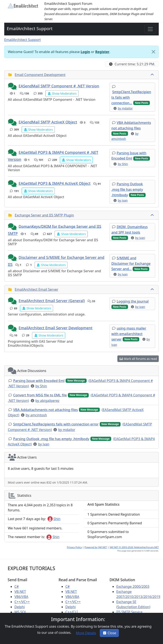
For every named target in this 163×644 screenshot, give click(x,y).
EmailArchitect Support (30, 29)
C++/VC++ (22, 602)
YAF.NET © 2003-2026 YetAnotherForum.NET (134, 547)
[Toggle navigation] (150, 29)
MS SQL (20, 612)
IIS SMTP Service (129, 612)
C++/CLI (72, 612)
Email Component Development (40, 75)
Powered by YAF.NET (96, 547)
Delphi (20, 607)
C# (17, 586)
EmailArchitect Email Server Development (56, 328)
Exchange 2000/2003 (133, 586)
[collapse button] (153, 75)
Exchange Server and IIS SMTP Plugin (44, 215)
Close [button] (109, 633)
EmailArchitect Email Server (36, 289)
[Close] (153, 52)
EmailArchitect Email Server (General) (52, 301)
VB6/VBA (21, 597)
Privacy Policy (74, 547)
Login (85, 52)
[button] (13, 86)
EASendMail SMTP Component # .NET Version (59, 86)
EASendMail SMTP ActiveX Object (48, 122)
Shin (54, 519)
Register (102, 52)
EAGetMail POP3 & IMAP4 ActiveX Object (55, 183)
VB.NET (20, 592)
